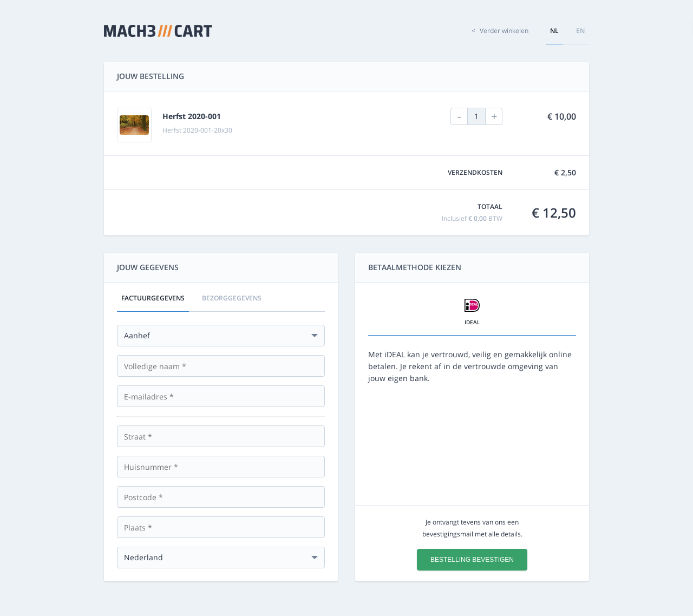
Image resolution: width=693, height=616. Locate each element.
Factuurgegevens (153, 298)
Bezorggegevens (232, 298)
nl (554, 31)
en (580, 31)
